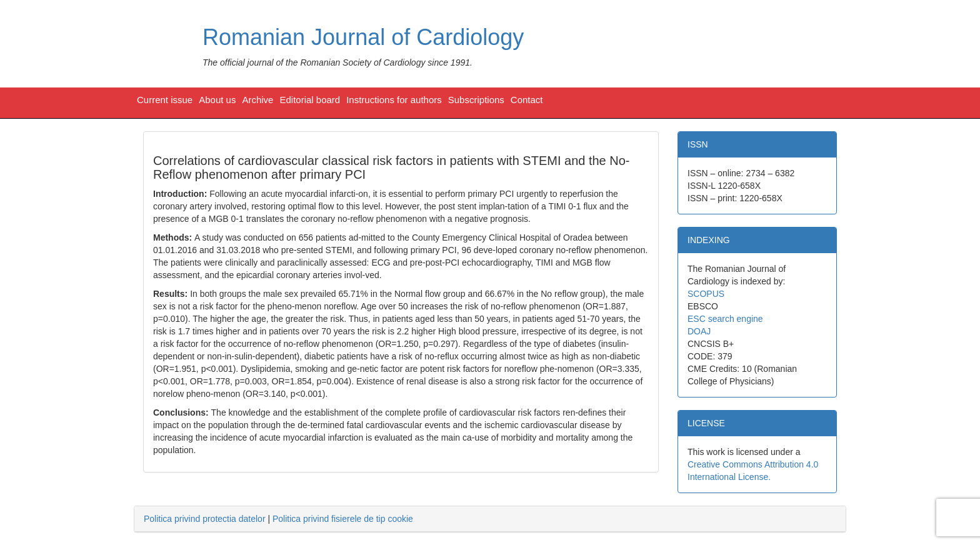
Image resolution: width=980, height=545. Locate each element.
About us (217, 100)
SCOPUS (706, 294)
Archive (257, 100)
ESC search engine (725, 319)
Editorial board (310, 100)
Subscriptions (476, 100)
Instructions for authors (394, 100)
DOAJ (699, 331)
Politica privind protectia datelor (205, 519)
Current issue (165, 100)
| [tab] (278, 519)
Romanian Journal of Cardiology (363, 37)
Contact (527, 100)
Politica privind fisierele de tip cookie (343, 519)
